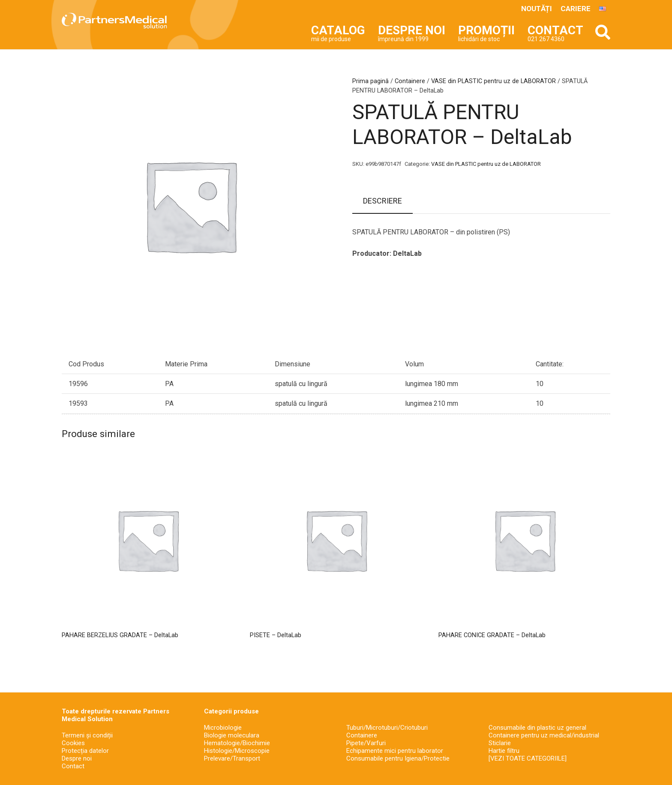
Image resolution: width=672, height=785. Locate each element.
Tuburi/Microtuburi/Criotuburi (387, 728)
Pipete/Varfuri (366, 743)
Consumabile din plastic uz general (537, 728)
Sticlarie (500, 743)
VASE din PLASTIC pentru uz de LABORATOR (493, 81)
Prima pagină (370, 81)
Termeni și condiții (87, 735)
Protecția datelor (85, 751)
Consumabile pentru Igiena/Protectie (398, 758)
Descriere (382, 201)
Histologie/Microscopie (237, 751)
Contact (73, 766)
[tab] (382, 201)
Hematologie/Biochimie (237, 743)
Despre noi (77, 758)
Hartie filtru (504, 751)
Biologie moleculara (232, 735)
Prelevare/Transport (232, 758)
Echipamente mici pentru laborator (395, 751)
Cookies (73, 743)
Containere (410, 81)
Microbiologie (223, 728)
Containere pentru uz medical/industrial (544, 735)
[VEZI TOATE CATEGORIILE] (528, 758)
